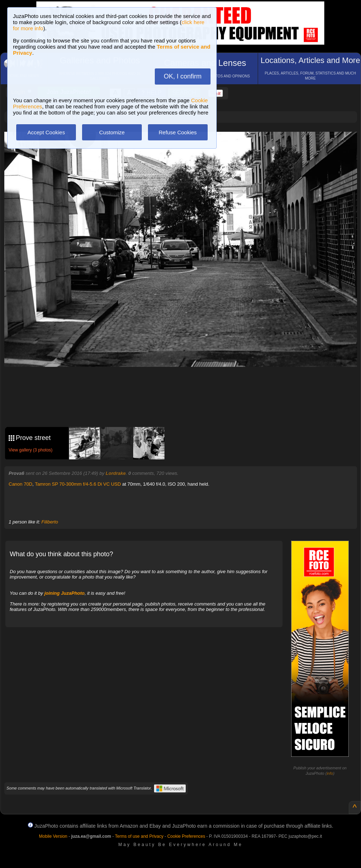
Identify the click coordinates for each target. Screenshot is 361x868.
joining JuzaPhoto (64, 593)
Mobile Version (53, 836)
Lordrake (116, 473)
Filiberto (50, 522)
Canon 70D (21, 484)
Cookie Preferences (186, 836)
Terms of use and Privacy (139, 836)
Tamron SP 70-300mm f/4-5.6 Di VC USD (78, 484)
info (330, 773)
